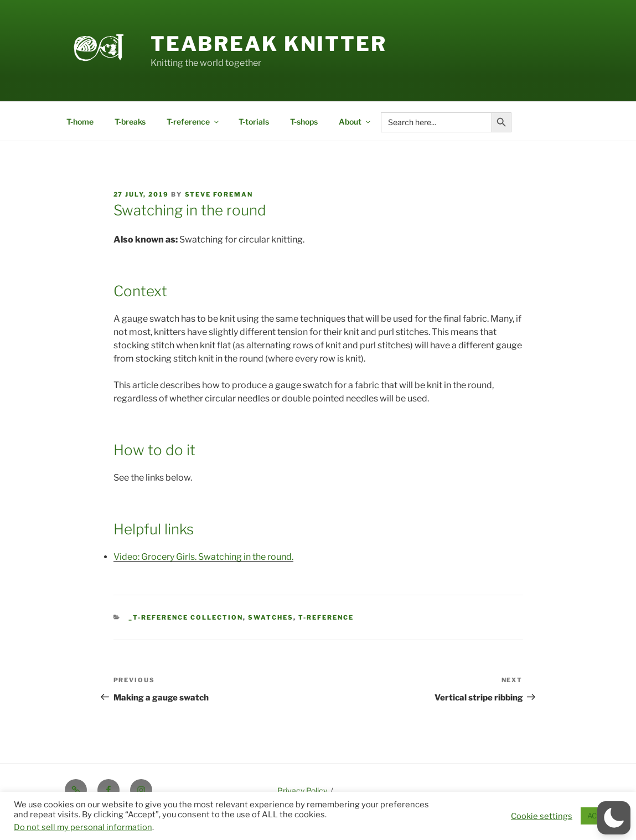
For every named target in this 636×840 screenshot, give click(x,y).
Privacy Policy (302, 790)
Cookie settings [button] (542, 816)
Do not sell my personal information (83, 827)
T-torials (254, 122)
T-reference (193, 122)
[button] (614, 818)
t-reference (326, 617)
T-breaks (130, 122)
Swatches (271, 617)
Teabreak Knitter (269, 44)
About (355, 122)
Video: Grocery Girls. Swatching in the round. (203, 557)
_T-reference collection (186, 617)
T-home (80, 122)
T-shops (304, 122)
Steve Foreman (219, 194)
